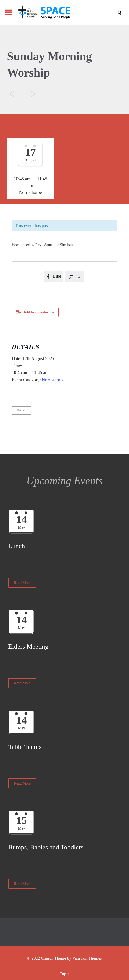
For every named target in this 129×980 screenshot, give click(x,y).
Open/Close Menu (9, 12)
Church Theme (53, 958)
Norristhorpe (53, 380)
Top (63, 974)
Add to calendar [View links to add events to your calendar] (36, 312)
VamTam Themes (87, 958)
